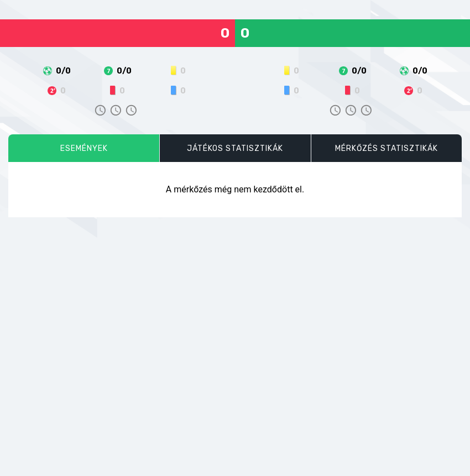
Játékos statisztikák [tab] (235, 148)
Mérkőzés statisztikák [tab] (387, 148)
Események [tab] (84, 148)
